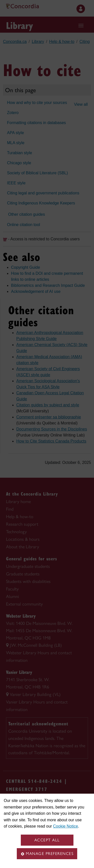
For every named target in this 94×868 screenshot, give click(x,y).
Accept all (47, 840)
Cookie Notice (66, 826)
